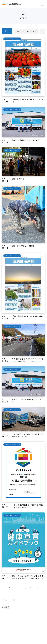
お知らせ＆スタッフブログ (26, 31)
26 (31, 588)
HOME (5, 600)
